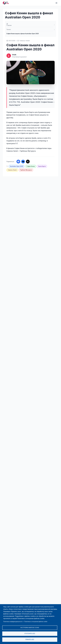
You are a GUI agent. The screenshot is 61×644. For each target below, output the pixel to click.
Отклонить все (30, 634)
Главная (9, 25)
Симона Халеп (12, 170)
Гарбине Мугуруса (26, 170)
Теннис (9, 29)
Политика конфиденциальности (13, 622)
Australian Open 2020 (17, 166)
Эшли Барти (42, 166)
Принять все (30, 640)
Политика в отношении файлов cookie (36, 622)
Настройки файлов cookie (30, 628)
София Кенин (31, 166)
